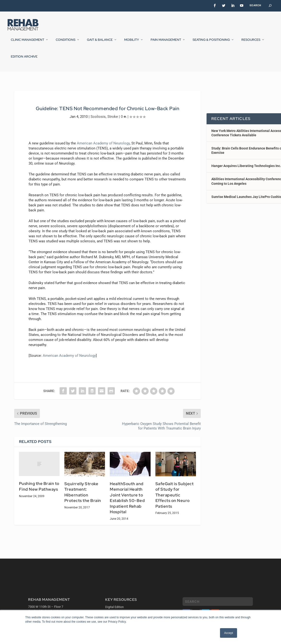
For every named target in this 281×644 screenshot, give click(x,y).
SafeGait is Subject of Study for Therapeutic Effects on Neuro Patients (175, 498)
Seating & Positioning (211, 43)
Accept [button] (229, 633)
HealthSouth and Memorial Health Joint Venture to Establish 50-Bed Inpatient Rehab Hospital (127, 501)
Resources (251, 43)
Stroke (113, 120)
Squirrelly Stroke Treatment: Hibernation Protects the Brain (83, 496)
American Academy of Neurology (103, 146)
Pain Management (166, 43)
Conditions (66, 43)
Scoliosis (98, 120)
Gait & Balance (100, 43)
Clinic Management (27, 43)
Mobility (132, 43)
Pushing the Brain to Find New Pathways (39, 490)
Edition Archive (24, 60)
